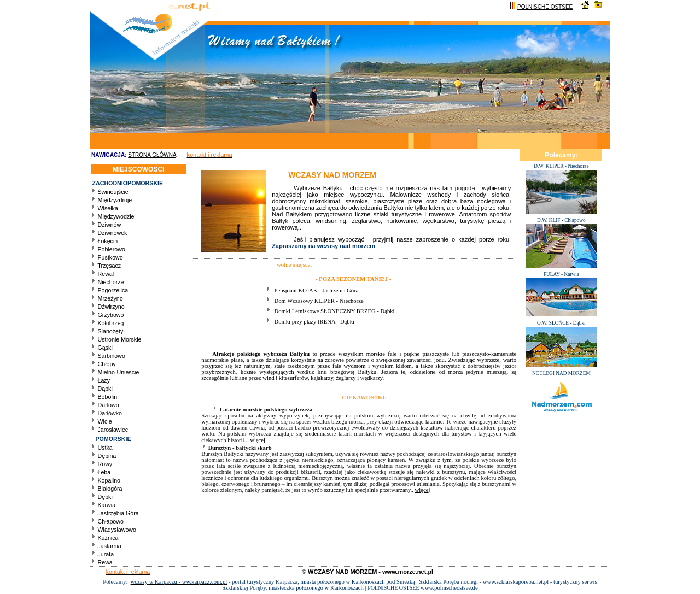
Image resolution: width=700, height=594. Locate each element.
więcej (258, 440)
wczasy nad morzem (346, 246)
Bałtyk (280, 221)
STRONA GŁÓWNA (152, 155)
